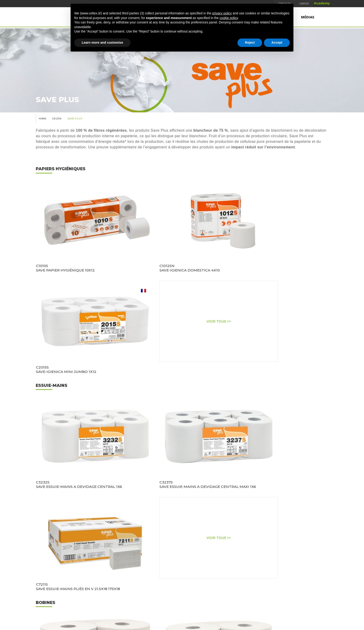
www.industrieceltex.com (182, 568)
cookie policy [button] (229, 18)
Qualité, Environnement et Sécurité (107, 589)
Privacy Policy (153, 589)
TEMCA (278, 589)
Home (41, 126)
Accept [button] (277, 42)
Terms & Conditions (204, 589)
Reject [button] (250, 42)
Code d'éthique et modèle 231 (245, 589)
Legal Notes (176, 589)
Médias (308, 18)
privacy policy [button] (222, 13)
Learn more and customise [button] (102, 42)
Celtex (57, 126)
